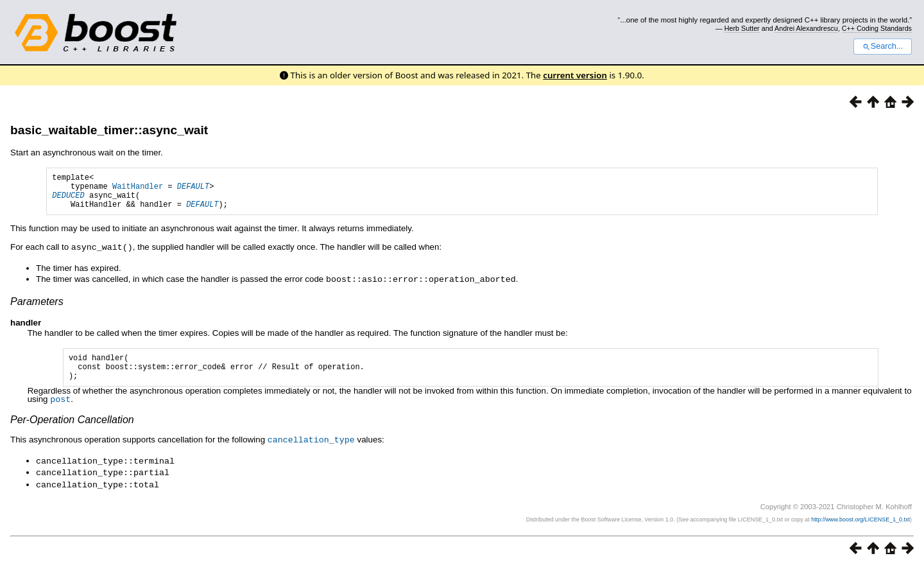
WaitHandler (138, 190)
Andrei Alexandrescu (806, 28)
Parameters (37, 308)
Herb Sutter (742, 28)
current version (575, 75)
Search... (883, 46)
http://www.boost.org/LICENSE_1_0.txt (860, 528)
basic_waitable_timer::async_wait (109, 130)
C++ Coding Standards (877, 28)
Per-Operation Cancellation (72, 431)
